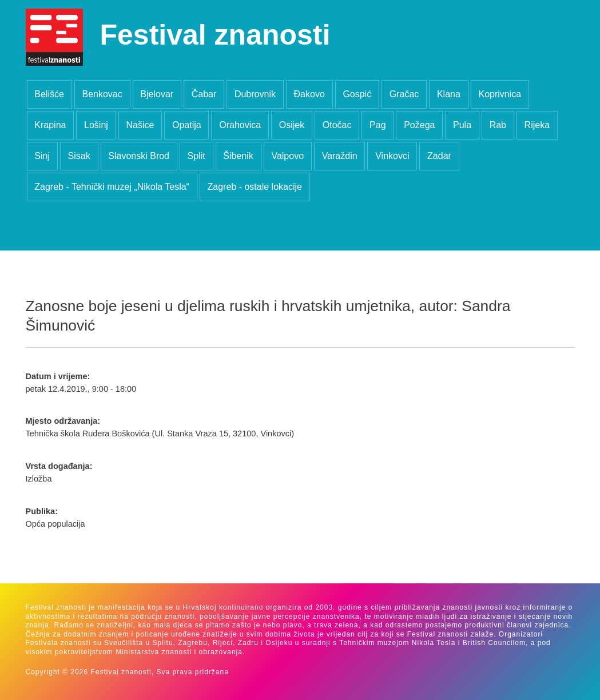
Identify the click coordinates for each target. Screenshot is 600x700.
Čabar (204, 94)
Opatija (187, 125)
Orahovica (240, 125)
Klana (449, 94)
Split (196, 156)
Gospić (357, 94)
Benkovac (102, 94)
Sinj (42, 156)
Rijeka (537, 125)
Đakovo (309, 94)
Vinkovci (392, 156)
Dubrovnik (255, 94)
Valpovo (287, 156)
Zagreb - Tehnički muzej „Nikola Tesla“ (112, 187)
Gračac (404, 94)
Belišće (49, 94)
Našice (140, 125)
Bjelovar (157, 94)
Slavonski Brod (139, 156)
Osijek (292, 125)
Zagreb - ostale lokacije (255, 187)
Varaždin (340, 156)
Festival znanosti (215, 35)
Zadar (439, 156)
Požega (419, 125)
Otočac (337, 125)
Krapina (50, 125)
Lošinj (96, 125)
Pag (378, 125)
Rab (498, 125)
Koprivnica (500, 94)
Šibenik (238, 156)
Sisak (79, 156)
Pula (462, 125)
